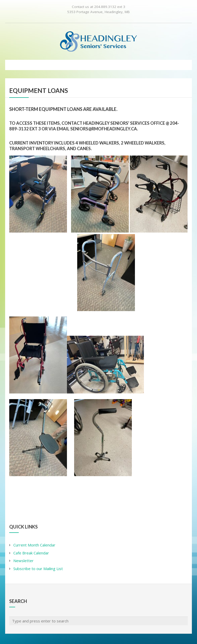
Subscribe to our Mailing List (38, 569)
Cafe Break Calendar (31, 553)
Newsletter (23, 561)
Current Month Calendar (34, 545)
